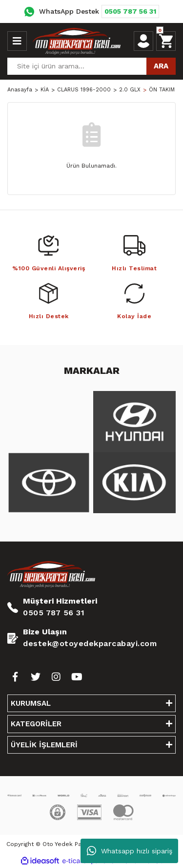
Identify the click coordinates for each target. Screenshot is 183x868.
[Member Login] (143, 41)
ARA (161, 66)
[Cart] (166, 41)
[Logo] (77, 41)
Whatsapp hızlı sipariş (130, 851)
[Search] (91, 66)
